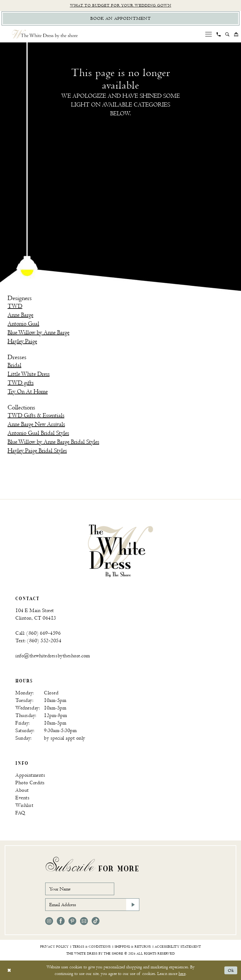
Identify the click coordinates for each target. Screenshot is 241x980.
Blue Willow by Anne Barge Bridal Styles (53, 442)
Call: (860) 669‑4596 (38, 633)
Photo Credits (30, 783)
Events (22, 798)
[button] (209, 34)
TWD (15, 306)
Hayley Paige (22, 341)
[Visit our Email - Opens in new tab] (84, 921)
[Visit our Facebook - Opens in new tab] (61, 921)
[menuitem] (209, 34)
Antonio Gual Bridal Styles (38, 433)
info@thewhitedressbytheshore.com (53, 656)
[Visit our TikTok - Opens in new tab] (96, 921)
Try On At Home (28, 392)
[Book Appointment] (120, 18)
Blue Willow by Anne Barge (38, 333)
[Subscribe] (133, 905)
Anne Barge (20, 315)
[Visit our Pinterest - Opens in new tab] (72, 921)
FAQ (20, 813)
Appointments (30, 775)
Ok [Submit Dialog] (231, 970)
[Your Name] (80, 889)
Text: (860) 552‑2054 (38, 641)
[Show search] (228, 34)
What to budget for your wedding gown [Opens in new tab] (121, 5)
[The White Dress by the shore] (45, 34)
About (22, 790)
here (182, 974)
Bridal (14, 365)
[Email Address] (92, 905)
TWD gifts (21, 383)
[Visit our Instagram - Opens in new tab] (49, 921)
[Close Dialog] (9, 970)
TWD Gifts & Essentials (36, 416)
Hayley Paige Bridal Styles (37, 451)
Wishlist (24, 805)
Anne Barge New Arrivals (36, 424)
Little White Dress (29, 374)
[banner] (120, 550)
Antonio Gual (23, 324)
